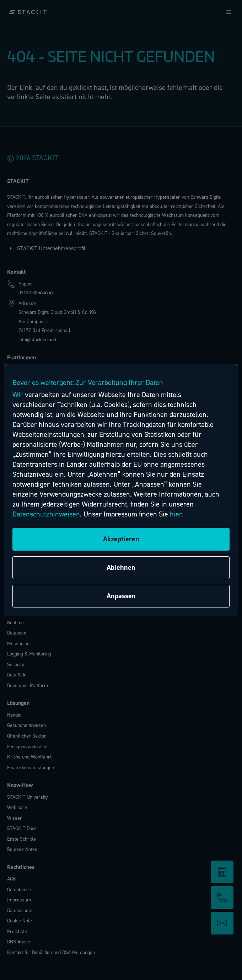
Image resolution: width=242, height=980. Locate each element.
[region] (121, 490)
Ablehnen (121, 567)
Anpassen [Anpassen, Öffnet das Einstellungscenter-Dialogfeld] (121, 596)
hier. (177, 514)
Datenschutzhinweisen (46, 514)
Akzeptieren (121, 539)
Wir (18, 395)
